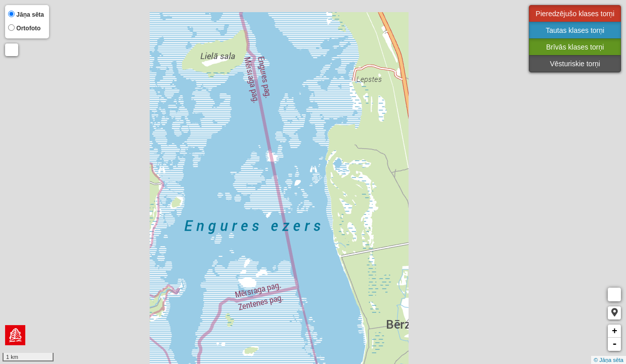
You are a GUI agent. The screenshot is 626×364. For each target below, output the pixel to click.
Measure (614, 294)
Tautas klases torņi (575, 30)
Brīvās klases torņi (575, 47)
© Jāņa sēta (609, 360)
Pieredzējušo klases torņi (575, 14)
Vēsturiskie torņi (575, 64)
